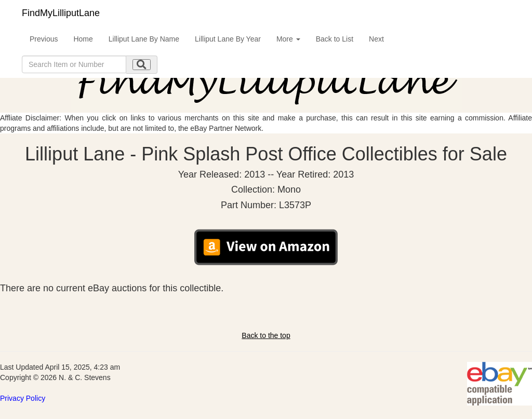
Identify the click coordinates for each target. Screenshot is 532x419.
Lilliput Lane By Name (144, 39)
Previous (44, 39)
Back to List (335, 39)
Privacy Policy (23, 398)
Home (83, 39)
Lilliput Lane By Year (228, 39)
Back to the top (266, 335)
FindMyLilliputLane (61, 13)
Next (376, 39)
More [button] (288, 39)
